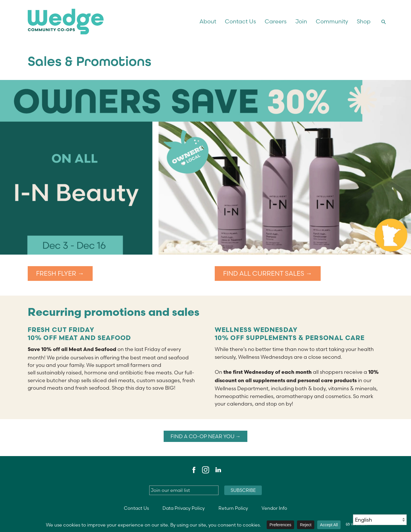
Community (332, 21)
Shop (364, 21)
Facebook (193, 470)
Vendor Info (274, 508)
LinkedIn (218, 470)
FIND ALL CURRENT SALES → (268, 274)
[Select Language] (380, 520)
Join (301, 21)
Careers (276, 21)
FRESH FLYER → (60, 274)
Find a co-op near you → (206, 436)
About (208, 21)
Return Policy (233, 508)
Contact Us (240, 21)
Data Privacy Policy (184, 508)
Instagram (206, 470)
